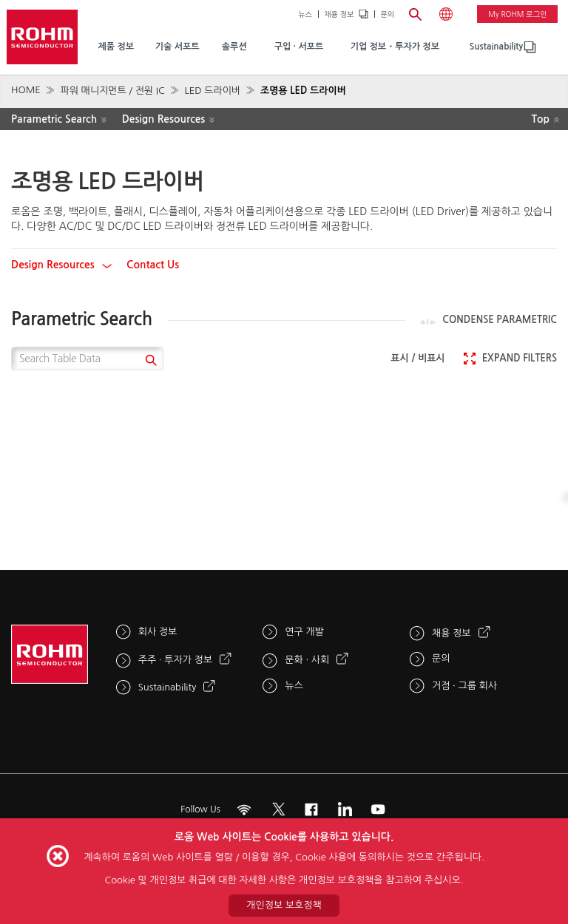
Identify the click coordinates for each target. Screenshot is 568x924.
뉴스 (305, 14)
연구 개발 (304, 632)
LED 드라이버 (212, 91)
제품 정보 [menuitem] (115, 47)
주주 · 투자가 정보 (175, 660)
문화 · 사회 (307, 660)
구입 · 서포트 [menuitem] (299, 47)
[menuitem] (496, 47)
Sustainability (496, 47)
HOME (26, 90)
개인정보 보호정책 (284, 905)
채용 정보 (339, 14)
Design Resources (164, 119)
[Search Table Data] (87, 359)
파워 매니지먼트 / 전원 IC (112, 91)
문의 (387, 14)
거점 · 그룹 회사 (464, 686)
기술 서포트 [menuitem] (177, 47)
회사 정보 (158, 632)
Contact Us (153, 265)
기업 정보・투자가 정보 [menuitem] (395, 47)
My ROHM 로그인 (517, 14)
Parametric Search (54, 119)
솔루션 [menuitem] (234, 47)
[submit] (149, 362)
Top (540, 119)
